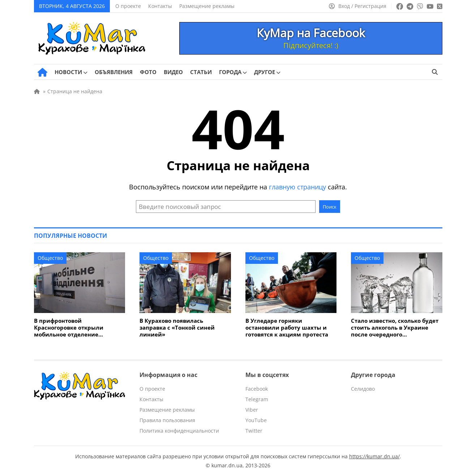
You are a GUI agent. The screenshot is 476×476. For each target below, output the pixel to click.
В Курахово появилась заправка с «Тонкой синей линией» (177, 328)
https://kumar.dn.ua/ (374, 456)
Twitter (254, 431)
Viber (252, 410)
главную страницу (297, 187)
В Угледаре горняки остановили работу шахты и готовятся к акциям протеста (287, 328)
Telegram (257, 399)
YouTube (256, 420)
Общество (50, 258)
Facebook (257, 389)
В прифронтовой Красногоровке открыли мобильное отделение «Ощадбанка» (69, 328)
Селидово (363, 389)
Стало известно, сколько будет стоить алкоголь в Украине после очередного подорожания (395, 328)
